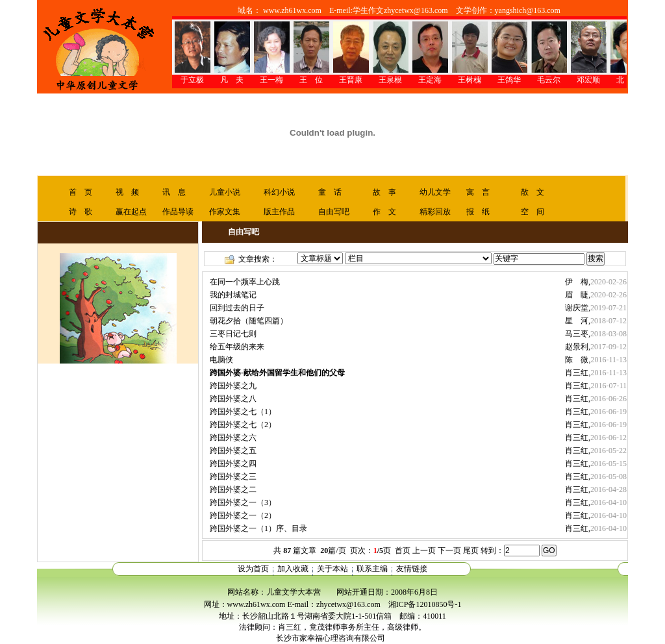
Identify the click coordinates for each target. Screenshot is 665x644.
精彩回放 (435, 212)
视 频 (127, 192)
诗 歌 (81, 212)
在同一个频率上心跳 (245, 282)
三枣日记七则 (233, 334)
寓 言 (478, 192)
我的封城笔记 (233, 295)
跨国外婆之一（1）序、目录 (258, 528)
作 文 (384, 212)
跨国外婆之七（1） (243, 412)
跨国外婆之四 (233, 464)
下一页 (449, 551)
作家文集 (225, 212)
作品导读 (178, 212)
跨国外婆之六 (233, 438)
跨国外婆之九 (233, 386)
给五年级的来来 (237, 347)
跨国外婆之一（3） (243, 502)
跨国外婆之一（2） (243, 515)
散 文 (533, 192)
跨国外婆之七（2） (243, 425)
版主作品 (279, 212)
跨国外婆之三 (233, 477)
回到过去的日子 (237, 308)
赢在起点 (131, 212)
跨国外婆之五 (233, 451)
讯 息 (174, 192)
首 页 (81, 192)
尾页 (471, 551)
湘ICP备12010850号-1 (425, 604)
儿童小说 (225, 192)
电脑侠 (221, 360)
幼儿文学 (435, 192)
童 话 (330, 192)
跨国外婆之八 (233, 399)
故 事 (384, 192)
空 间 (533, 212)
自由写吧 (334, 212)
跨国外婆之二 (233, 489)
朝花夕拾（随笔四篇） (249, 321)
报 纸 (478, 212)
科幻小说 (279, 192)
